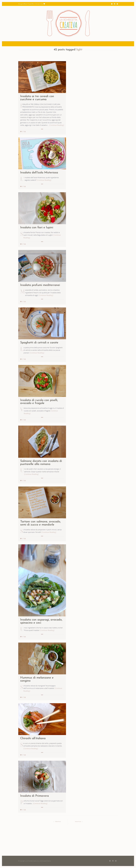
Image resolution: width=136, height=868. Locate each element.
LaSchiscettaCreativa (45, 861)
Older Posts (57, 822)
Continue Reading (57, 125)
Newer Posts (79, 822)
